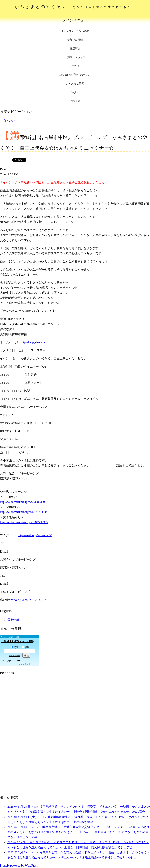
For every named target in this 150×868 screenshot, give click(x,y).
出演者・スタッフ (75, 57)
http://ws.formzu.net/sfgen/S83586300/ (23, 512)
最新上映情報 (75, 40)
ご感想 (75, 66)
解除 (25, 647)
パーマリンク (37, 600)
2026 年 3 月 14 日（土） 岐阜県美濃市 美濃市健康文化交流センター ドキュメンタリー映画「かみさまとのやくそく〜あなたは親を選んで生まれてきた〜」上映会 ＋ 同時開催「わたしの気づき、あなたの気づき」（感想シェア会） (79, 832)
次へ (15, 121)
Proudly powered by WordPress (19, 865)
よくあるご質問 (75, 83)
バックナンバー (12, 661)
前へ (5, 121)
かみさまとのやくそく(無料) (18, 641)
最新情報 (13, 620)
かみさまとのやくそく (75, 7)
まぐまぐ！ (33, 664)
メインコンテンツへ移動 (75, 31)
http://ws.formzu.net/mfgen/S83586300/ (24, 522)
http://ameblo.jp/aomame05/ (35, 535)
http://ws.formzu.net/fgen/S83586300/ (23, 502)
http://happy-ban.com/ (34, 342)
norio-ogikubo (19, 600)
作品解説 (75, 49)
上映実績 (75, 101)
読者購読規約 (15, 656)
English (75, 92)
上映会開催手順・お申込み (75, 75)
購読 (15, 647)
